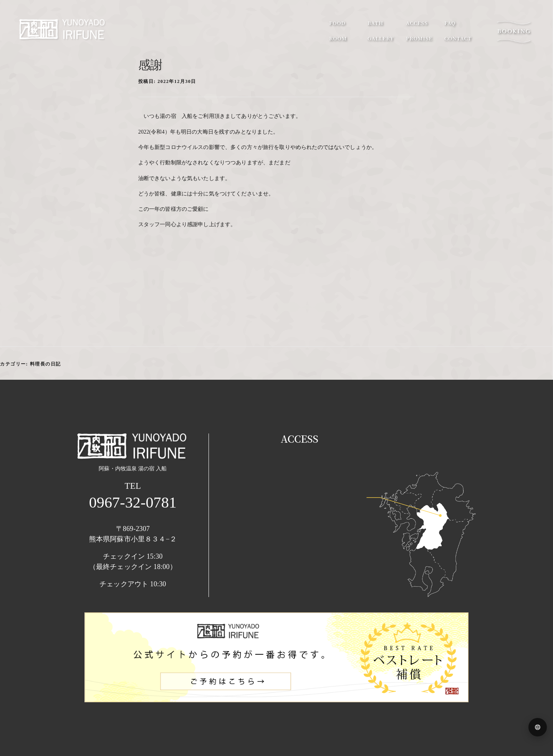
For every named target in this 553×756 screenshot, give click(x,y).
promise (419, 38)
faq (450, 23)
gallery (381, 38)
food (337, 23)
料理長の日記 (46, 364)
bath (375, 23)
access (417, 23)
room (338, 38)
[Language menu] (538, 727)
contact (458, 38)
